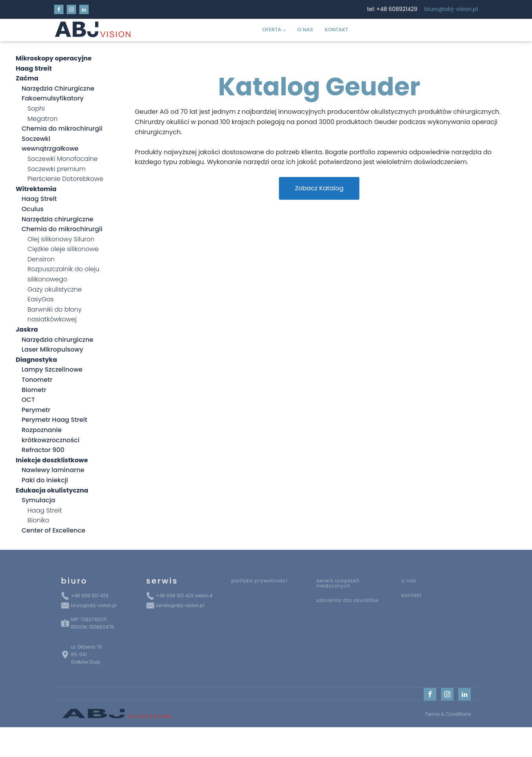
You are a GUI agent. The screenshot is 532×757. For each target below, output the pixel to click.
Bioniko (38, 520)
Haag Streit (39, 199)
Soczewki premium (56, 169)
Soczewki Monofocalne (63, 159)
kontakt (412, 595)
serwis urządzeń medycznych (338, 583)
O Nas (305, 30)
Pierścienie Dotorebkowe (65, 179)
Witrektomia (36, 189)
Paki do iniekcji (45, 480)
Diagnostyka (36, 360)
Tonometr (37, 380)
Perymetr (36, 410)
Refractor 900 (43, 450)
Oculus (33, 209)
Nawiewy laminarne (53, 470)
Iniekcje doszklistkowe (52, 460)
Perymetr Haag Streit (54, 420)
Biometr (34, 390)
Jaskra (27, 329)
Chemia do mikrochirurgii (62, 129)
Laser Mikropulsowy (52, 349)
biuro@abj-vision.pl (451, 9)
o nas (409, 581)
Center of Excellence (53, 530)
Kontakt (337, 30)
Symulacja (38, 500)
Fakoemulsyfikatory (53, 98)
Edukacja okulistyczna (52, 490)
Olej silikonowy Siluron (61, 239)
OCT (28, 400)
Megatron (43, 119)
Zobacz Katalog (319, 188)
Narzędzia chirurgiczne (57, 219)
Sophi (36, 109)
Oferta (272, 30)
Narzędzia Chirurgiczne (58, 88)
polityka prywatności (260, 581)
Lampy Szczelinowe (52, 369)
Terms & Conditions (448, 714)
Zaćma (27, 78)
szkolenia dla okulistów (347, 600)
